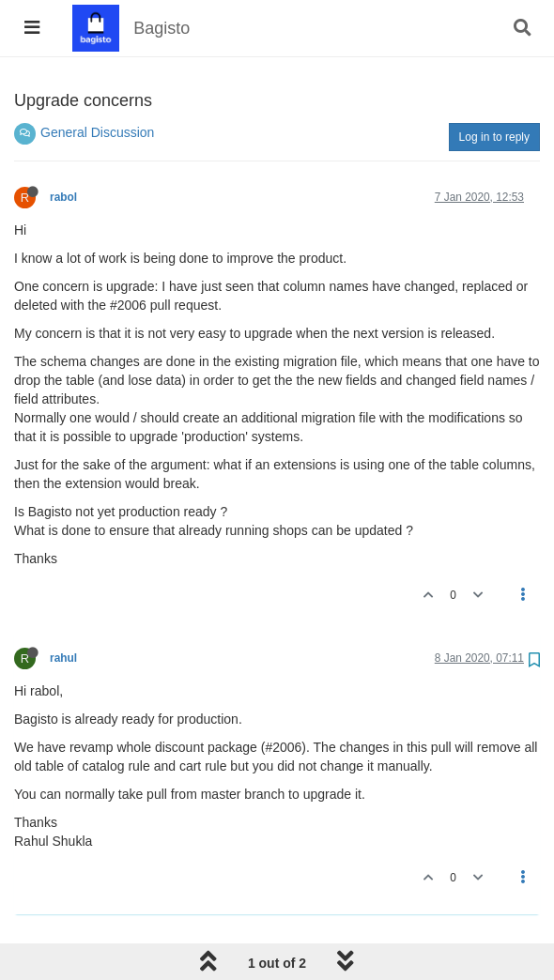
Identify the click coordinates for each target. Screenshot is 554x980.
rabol (63, 197)
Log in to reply (494, 137)
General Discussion (97, 132)
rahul (63, 658)
